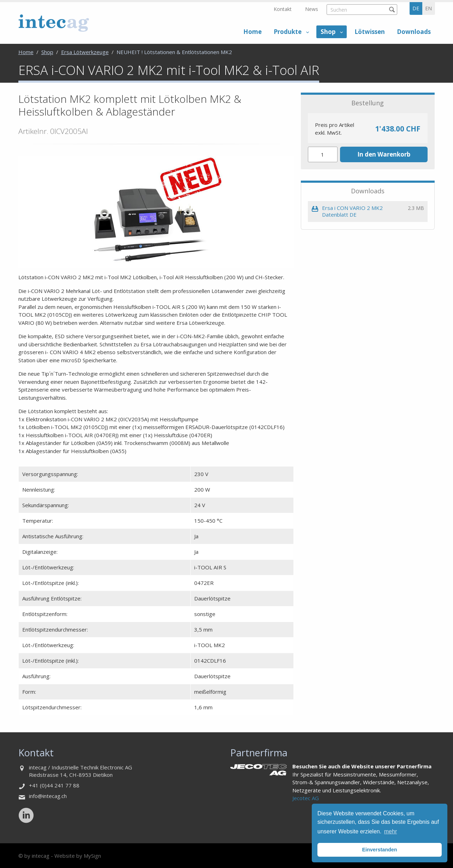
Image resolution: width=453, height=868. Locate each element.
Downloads (414, 32)
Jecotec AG (306, 798)
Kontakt (283, 9)
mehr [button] (391, 831)
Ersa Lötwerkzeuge (85, 52)
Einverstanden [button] (379, 850)
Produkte (288, 32)
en (428, 8)
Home (252, 32)
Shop (328, 32)
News (312, 9)
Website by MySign (78, 856)
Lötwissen (370, 32)
